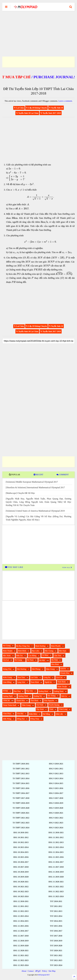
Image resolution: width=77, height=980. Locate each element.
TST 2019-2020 (56, 946)
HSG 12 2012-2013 (21, 911)
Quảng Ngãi (8, 696)
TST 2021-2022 (56, 955)
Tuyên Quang (54, 705)
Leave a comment (65, 101)
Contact (31, 971)
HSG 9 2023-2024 (56, 828)
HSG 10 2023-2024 (21, 896)
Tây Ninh (40, 709)
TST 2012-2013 (56, 911)
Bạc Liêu (36, 651)
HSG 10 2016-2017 (21, 862)
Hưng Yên (7, 669)
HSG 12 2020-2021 (21, 951)
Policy (45, 971)
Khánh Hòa (65, 673)
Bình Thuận (8, 651)
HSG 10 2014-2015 (21, 852)
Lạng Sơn (21, 682)
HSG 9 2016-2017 (56, 793)
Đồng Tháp (35, 719)
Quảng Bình (43, 691)
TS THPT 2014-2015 (21, 783)
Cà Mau (45, 655)
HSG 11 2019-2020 (56, 877)
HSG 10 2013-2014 (21, 847)
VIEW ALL (67, 567)
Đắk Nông (7, 719)
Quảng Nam (59, 691)
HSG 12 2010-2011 (21, 901)
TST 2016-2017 (56, 931)
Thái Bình (34, 701)
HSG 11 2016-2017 (56, 862)
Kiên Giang (7, 677)
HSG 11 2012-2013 (56, 842)
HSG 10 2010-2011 (21, 833)
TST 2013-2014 (56, 916)
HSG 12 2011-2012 (21, 906)
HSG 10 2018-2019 (21, 872)
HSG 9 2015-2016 (56, 788)
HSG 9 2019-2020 (56, 808)
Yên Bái (20, 714)
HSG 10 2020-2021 (21, 882)
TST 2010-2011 (56, 901)
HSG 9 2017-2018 (56, 798)
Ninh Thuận (62, 687)
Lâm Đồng (7, 682)
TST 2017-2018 (56, 936)
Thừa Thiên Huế (9, 705)
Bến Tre (20, 656)
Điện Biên (33, 714)
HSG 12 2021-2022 (21, 955)
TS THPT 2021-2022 (21, 818)
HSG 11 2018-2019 (56, 872)
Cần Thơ (58, 656)
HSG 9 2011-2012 (56, 769)
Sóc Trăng (51, 696)
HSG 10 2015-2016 (21, 857)
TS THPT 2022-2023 (21, 823)
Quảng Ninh (23, 696)
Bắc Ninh (7, 656)
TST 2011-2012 (56, 906)
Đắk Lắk (59, 714)
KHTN (63, 669)
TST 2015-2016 (56, 926)
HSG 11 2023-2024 (56, 896)
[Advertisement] (38, 30)
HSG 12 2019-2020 (21, 946)
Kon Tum (21, 677)
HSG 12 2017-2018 (21, 936)
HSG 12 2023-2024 (21, 965)
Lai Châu (34, 677)
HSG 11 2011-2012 (56, 837)
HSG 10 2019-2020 (21, 877)
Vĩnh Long (63, 709)
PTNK (6, 691)
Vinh (51, 709)
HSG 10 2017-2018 (21, 867)
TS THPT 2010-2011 (21, 764)
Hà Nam (30, 660)
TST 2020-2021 (56, 951)
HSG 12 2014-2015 (21, 921)
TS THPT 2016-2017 (21, 793)
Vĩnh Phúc (7, 714)
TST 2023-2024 (56, 965)
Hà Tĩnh (55, 660)
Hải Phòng (36, 669)
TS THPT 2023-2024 (21, 828)
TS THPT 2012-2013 (21, 774)
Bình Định (22, 651)
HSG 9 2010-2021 (56, 764)
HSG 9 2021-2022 (56, 818)
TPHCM (6, 701)
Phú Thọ (17, 691)
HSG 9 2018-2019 (56, 803)
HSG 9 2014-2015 (56, 783)
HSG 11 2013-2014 (56, 847)
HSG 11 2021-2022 (56, 887)
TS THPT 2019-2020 (21, 808)
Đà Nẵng (46, 714)
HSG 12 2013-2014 (21, 916)
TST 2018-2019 (56, 941)
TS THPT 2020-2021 (21, 813)
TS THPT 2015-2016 (21, 788)
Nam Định (35, 682)
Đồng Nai (21, 719)
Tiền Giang (26, 705)
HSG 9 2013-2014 (56, 778)
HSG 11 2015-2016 (56, 857)
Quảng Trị (38, 696)
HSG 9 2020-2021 (56, 813)
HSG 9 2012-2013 (56, 774)
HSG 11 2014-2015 (56, 852)
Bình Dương (40, 646)
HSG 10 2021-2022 (21, 887)
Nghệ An (48, 682)
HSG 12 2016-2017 (21, 931)
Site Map (52, 971)
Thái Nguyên (49, 701)
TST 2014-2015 (56, 921)
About (24, 971)
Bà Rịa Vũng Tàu (23, 646)
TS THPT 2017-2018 (21, 798)
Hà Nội (42, 660)
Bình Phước (56, 646)
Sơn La (64, 696)
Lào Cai (59, 677)
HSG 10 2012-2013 (21, 842)
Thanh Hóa (20, 701)
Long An (47, 677)
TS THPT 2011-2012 (21, 769)
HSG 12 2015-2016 (21, 926)
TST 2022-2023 (56, 960)
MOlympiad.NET (44, 975)
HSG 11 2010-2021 (56, 833)
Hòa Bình (55, 664)
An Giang (7, 646)
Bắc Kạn (63, 651)
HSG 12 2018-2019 (21, 941)
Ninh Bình (62, 682)
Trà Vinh (40, 705)
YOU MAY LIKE (14, 567)
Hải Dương (22, 669)
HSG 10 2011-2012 (21, 837)
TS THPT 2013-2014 (21, 778)
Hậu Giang (50, 669)
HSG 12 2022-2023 (21, 960)
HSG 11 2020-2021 (56, 882)
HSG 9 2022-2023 (56, 823)
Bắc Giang (49, 651)
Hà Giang (18, 660)
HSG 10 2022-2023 (21, 892)
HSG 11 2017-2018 (56, 867)
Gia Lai (6, 660)
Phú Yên (29, 691)
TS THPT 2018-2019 (21, 803)
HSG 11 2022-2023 (56, 892)
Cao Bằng (32, 656)
